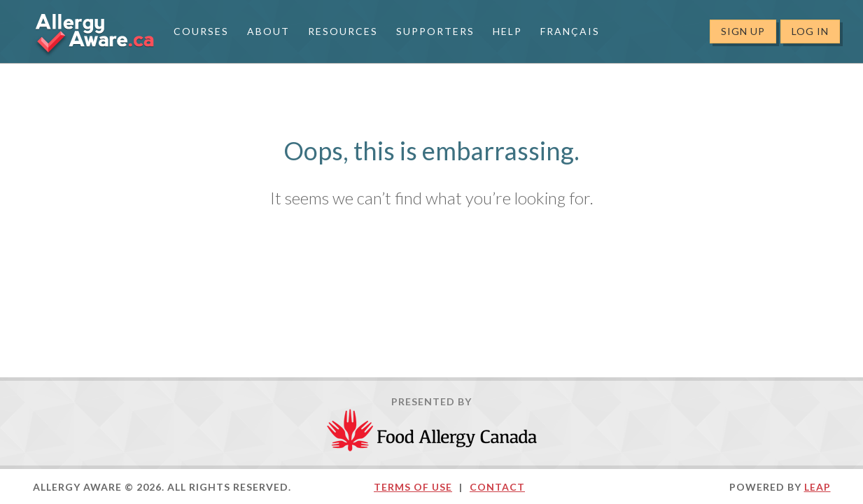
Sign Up (743, 31)
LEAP (818, 487)
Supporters (435, 31)
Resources (343, 31)
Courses (201, 31)
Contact (497, 487)
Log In (810, 31)
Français (570, 31)
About (268, 31)
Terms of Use (413, 487)
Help (507, 31)
